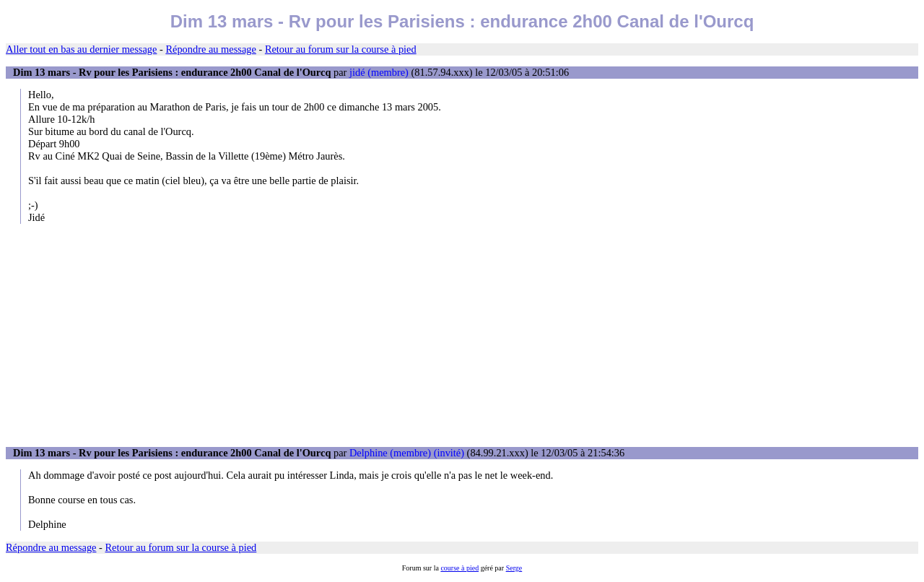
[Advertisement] (462, 335)
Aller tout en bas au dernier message (81, 49)
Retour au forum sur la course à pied (341, 49)
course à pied (459, 568)
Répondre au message (210, 49)
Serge (514, 568)
